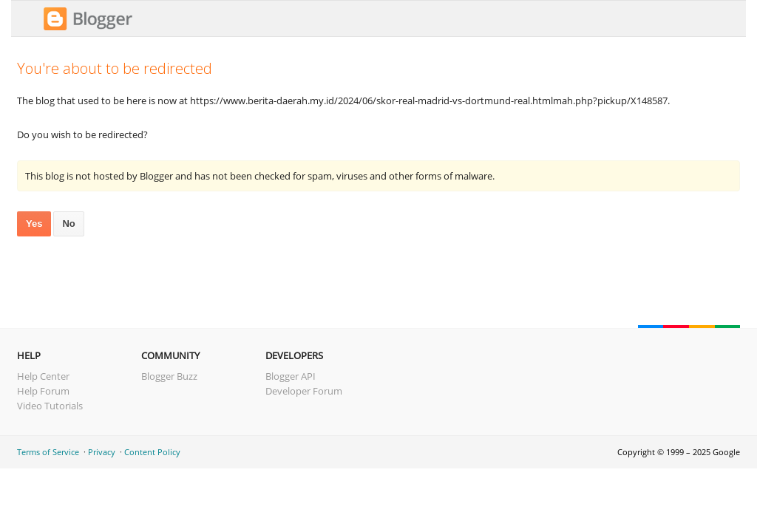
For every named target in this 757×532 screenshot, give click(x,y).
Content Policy (152, 452)
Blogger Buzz (169, 376)
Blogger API (291, 376)
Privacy (102, 452)
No (68, 224)
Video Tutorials (50, 406)
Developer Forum (304, 391)
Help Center (43, 376)
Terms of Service (48, 452)
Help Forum (43, 391)
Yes (34, 224)
